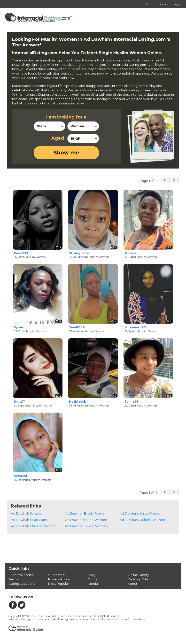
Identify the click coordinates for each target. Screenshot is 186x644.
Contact (94, 579)
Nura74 (20, 402)
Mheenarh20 (135, 327)
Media (93, 584)
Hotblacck (77, 402)
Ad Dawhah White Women (140, 513)
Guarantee (57, 575)
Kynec (19, 327)
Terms (13, 579)
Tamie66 (132, 402)
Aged (58, 138)
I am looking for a (66, 117)
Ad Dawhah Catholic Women (142, 520)
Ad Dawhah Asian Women (31, 520)
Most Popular (59, 584)
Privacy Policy (59, 579)
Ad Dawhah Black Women (86, 513)
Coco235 (21, 253)
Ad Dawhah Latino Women (86, 520)
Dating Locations (22, 584)
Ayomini (20, 476)
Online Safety (138, 575)
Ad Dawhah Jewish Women (86, 526)
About (132, 584)
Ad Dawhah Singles (26, 513)
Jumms (130, 253)
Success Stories (21, 575)
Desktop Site (138, 579)
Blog (92, 575)
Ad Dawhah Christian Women (34, 526)
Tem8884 (77, 327)
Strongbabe (79, 253)
